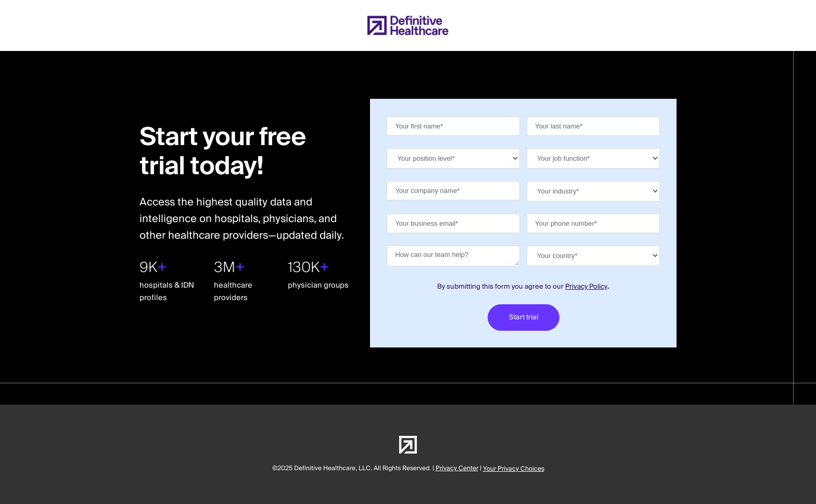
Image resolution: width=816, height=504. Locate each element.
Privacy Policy (586, 287)
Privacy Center (457, 468)
